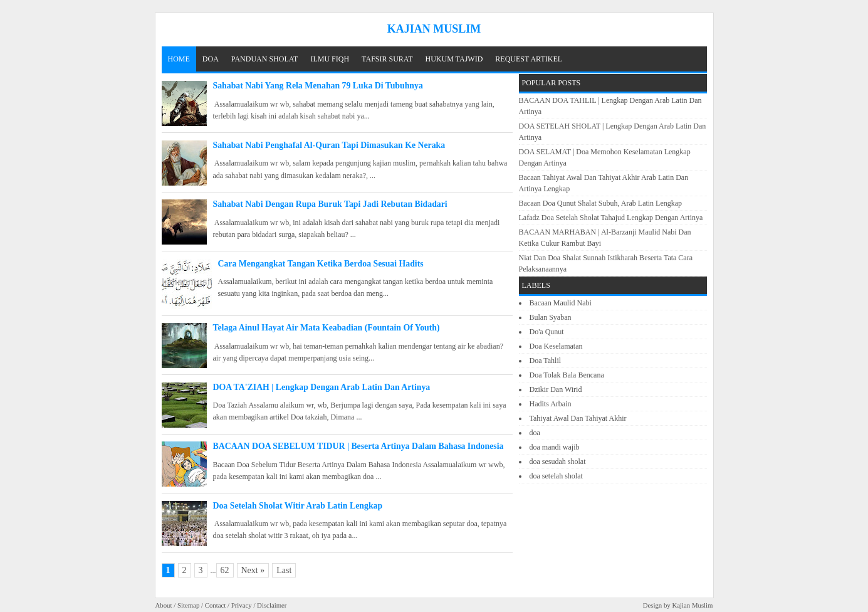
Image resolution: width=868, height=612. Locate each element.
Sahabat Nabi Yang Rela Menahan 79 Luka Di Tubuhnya (318, 86)
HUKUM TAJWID (454, 59)
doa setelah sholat (556, 476)
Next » (253, 570)
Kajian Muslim (692, 605)
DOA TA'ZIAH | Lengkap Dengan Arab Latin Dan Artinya (322, 387)
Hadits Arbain (551, 404)
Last (284, 570)
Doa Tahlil (546, 361)
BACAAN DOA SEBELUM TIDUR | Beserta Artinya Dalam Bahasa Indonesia (358, 446)
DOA (211, 59)
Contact (216, 605)
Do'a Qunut (547, 332)
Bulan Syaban (551, 317)
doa (535, 433)
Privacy (242, 605)
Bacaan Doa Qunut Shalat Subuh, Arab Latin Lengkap (601, 203)
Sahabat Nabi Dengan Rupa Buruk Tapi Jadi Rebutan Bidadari (330, 204)
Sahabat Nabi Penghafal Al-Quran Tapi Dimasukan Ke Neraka (329, 145)
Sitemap (188, 605)
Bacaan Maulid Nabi (561, 303)
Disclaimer (272, 605)
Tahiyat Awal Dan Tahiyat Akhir (578, 418)
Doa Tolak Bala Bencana (567, 375)
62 (225, 570)
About (164, 605)
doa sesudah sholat (558, 462)
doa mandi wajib (555, 447)
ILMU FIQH (330, 59)
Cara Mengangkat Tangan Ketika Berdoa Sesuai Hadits (321, 264)
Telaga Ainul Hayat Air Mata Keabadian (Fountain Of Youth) (327, 328)
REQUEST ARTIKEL (529, 59)
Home (179, 59)
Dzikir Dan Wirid (556, 389)
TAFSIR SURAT (387, 59)
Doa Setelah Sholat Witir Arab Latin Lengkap (298, 506)
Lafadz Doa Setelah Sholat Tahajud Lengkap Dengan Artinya (611, 218)
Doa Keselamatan (556, 346)
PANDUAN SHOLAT (265, 59)
